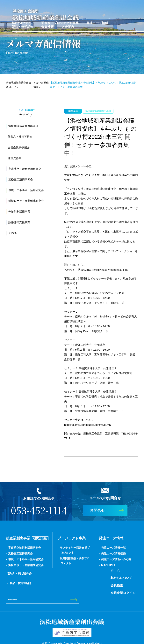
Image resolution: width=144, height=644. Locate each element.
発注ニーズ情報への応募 (116, 559)
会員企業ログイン (67, 593)
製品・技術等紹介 (21, 583)
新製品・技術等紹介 (20, 137)
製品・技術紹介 (23, 26)
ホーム (59, 570)
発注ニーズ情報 (97, 22)
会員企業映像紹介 (19, 147)
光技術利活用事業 (19, 212)
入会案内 (68, 26)
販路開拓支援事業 (19, 222)
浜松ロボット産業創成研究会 (26, 201)
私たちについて (23, 22)
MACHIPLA (108, 565)
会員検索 (47, 26)
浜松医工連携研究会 (21, 179)
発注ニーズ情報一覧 (113, 548)
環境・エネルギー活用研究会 (26, 190)
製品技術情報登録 (112, 582)
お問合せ (97, 510)
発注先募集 (15, 158)
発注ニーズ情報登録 (113, 553)
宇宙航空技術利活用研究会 (25, 169)
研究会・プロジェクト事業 (60, 22)
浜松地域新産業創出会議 (23, 126)
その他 (12, 233)
